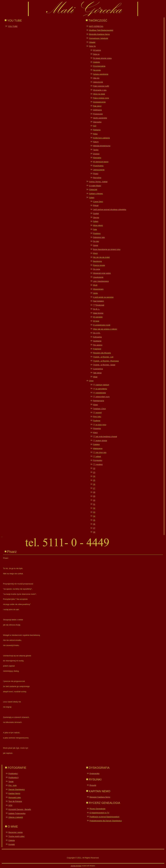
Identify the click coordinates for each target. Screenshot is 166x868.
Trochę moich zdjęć (16, 836)
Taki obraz (97, 373)
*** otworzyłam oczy (101, 397)
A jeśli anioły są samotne (103, 297)
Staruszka (97, 122)
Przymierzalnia (99, 66)
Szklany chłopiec (96, 194)
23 (94, 472)
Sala (95, 229)
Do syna (97, 269)
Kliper (96, 405)
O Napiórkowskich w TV (99, 813)
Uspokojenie (98, 277)
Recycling (97, 178)
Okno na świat (99, 94)
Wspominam (98, 289)
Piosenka (97, 428)
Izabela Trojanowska (17, 813)
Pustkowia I (13, 773)
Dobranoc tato (99, 237)
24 (94, 476)
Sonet (96, 245)
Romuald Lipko (15, 797)
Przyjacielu (98, 460)
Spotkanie (97, 341)
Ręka (95, 134)
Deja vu (96, 54)
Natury (96, 142)
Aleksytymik (98, 82)
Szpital (96, 213)
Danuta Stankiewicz (17, 789)
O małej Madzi (95, 186)
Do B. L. (97, 309)
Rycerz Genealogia (98, 809)
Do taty (96, 241)
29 (94, 496)
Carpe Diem (98, 202)
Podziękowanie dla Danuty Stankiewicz (106, 821)
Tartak (11, 782)
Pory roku (97, 417)
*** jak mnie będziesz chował (105, 437)
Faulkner (97, 421)
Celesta (12, 840)
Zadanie (97, 62)
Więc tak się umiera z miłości (105, 329)
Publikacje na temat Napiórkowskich (104, 817)
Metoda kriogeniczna (102, 146)
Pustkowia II (13, 778)
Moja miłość (98, 225)
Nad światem (99, 301)
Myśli (95, 285)
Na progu (97, 70)
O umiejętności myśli (102, 325)
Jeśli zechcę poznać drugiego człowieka (110, 209)
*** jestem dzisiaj (100, 441)
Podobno (97, 233)
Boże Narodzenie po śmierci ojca (107, 249)
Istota (95, 293)
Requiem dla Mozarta (102, 353)
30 (94, 500)
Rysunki (93, 785)
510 (95, 126)
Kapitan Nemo (14, 793)
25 (94, 480)
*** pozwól (97, 413)
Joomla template (76, 866)
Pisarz (96, 174)
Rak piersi (97, 106)
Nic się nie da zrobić (101, 257)
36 (94, 524)
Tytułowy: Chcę (99, 409)
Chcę (91, 381)
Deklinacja (97, 110)
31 (94, 504)
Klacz (95, 432)
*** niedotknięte (100, 393)
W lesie (96, 321)
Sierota (96, 218)
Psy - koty (13, 785)
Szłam (92, 198)
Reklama (97, 130)
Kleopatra (97, 158)
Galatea (96, 444)
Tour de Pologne (15, 801)
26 (94, 484)
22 (94, 468)
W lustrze (97, 50)
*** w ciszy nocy (100, 425)
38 (94, 532)
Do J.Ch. (97, 333)
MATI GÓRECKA (96, 26)
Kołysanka (97, 337)
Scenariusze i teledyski (99, 38)
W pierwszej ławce (101, 162)
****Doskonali (99, 305)
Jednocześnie (99, 170)
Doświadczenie (99, 102)
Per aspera (98, 345)
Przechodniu (98, 166)
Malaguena (98, 448)
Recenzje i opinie (16, 832)
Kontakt (12, 844)
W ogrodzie (98, 317)
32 (94, 508)
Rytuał (96, 205)
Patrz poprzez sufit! (101, 86)
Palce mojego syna (101, 98)
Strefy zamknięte (100, 118)
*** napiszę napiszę (101, 385)
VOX (10, 805)
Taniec (96, 150)
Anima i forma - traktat (98, 182)
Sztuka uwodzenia (101, 74)
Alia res (96, 78)
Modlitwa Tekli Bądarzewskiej (101, 30)
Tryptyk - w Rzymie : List (103, 357)
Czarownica (98, 369)
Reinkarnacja (99, 401)
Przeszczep (98, 114)
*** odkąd (97, 456)
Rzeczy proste (99, 265)
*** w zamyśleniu (100, 389)
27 (94, 488)
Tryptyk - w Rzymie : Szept (104, 365)
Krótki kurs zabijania (101, 138)
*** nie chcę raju (100, 452)
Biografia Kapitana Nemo (100, 34)
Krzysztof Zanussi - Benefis (20, 809)
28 (94, 492)
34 (94, 516)
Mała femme (98, 313)
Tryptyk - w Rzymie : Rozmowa (106, 361)
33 (94, 512)
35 (94, 520)
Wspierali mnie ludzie (102, 273)
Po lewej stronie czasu (102, 58)
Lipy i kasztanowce (101, 281)
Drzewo (96, 154)
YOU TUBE (13, 26)
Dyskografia (95, 773)
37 (94, 528)
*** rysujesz (98, 464)
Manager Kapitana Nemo (100, 797)
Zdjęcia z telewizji (16, 817)
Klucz (95, 253)
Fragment (97, 349)
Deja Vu (92, 46)
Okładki (92, 42)
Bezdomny (98, 261)
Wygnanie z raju (100, 90)
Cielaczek (93, 190)
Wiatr (95, 377)
